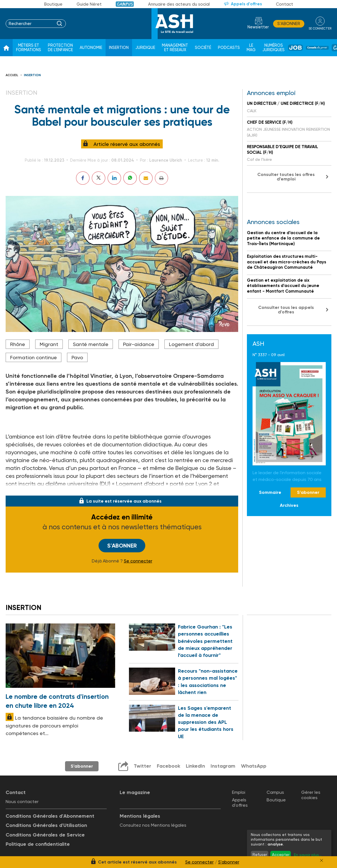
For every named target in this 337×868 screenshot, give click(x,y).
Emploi (239, 792)
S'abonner (289, 24)
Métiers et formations (29, 48)
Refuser (260, 855)
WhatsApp (254, 766)
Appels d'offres (246, 4)
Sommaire (270, 492)
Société (203, 48)
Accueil (12, 75)
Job (295, 48)
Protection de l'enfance (60, 48)
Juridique (145, 48)
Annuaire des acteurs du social (179, 4)
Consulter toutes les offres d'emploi (286, 177)
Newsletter (258, 27)
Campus (125, 4)
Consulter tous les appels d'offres (286, 310)
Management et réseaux (175, 48)
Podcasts (229, 48)
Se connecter (138, 561)
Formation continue (34, 357)
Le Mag (251, 48)
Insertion (119, 48)
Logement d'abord (191, 344)
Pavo (77, 357)
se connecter (320, 29)
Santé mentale (91, 344)
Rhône (18, 344)
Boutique (53, 4)
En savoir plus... (308, 855)
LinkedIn (195, 766)
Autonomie (91, 48)
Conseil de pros (317, 48)
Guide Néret (89, 4)
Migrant (49, 344)
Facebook (168, 766)
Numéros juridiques (274, 48)
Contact (284, 4)
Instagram (223, 766)
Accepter (281, 855)
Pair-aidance (139, 344)
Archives (289, 505)
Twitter (142, 766)
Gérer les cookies (311, 795)
